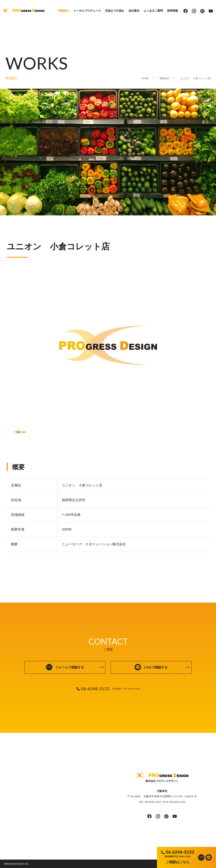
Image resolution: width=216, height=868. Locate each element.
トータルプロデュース (87, 11)
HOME (145, 78)
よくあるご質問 (153, 11)
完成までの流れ (115, 11)
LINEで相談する (156, 667)
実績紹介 (64, 11)
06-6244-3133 (180, 852)
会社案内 (134, 11)
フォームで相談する (70, 667)
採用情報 (173, 11)
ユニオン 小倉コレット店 (195, 78)
